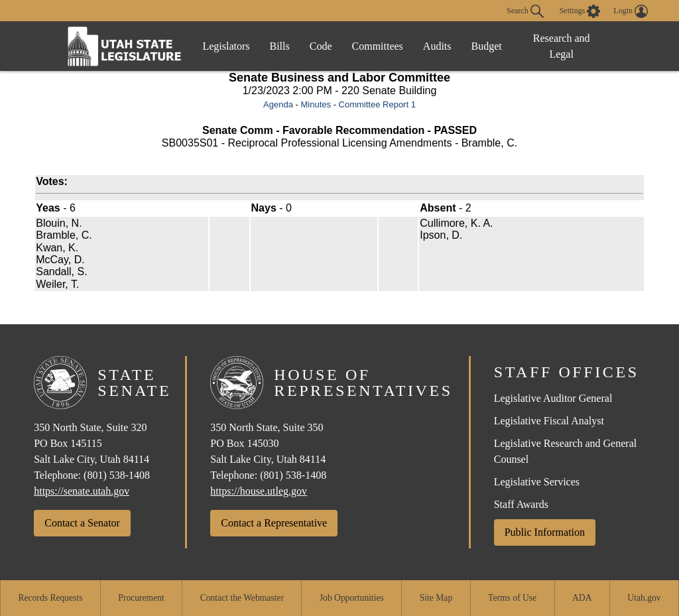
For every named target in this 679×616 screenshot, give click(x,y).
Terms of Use (512, 598)
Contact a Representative (274, 523)
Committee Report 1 (377, 104)
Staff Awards (521, 504)
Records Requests (50, 598)
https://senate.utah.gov (82, 491)
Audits (437, 46)
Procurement (141, 598)
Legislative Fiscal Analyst (549, 421)
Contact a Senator (82, 523)
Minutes (316, 104)
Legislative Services (537, 482)
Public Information (545, 532)
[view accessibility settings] (580, 11)
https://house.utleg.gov (259, 491)
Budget (487, 46)
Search (525, 11)
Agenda (278, 104)
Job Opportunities (352, 598)
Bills (280, 46)
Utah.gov (644, 598)
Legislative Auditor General (553, 398)
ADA (582, 598)
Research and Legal (562, 46)
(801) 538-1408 (117, 475)
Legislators (226, 46)
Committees (378, 46)
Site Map (436, 598)
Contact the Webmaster (242, 598)
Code (321, 46)
